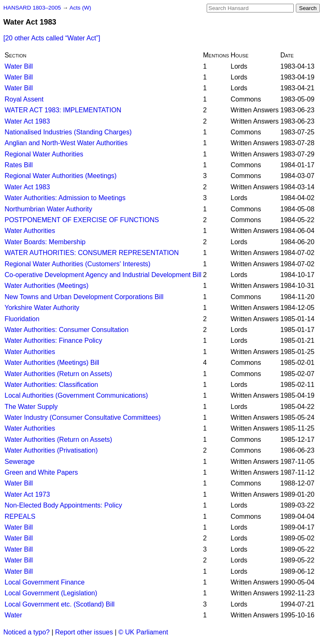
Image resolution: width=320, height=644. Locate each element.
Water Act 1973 (27, 494)
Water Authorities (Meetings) (46, 286)
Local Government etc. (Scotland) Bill (60, 604)
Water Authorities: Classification (51, 385)
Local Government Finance (45, 582)
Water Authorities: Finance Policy (53, 341)
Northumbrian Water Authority (48, 209)
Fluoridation (22, 319)
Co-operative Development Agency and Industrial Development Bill (103, 275)
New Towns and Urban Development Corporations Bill (84, 297)
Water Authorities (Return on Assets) (58, 374)
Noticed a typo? (26, 632)
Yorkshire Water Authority (42, 308)
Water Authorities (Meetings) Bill (52, 363)
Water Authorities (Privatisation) (51, 450)
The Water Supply (31, 407)
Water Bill (19, 66)
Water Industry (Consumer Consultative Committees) (83, 417)
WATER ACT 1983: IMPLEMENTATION (63, 110)
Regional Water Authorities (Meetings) (61, 176)
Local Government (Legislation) (51, 593)
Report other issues (84, 632)
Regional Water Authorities (44, 154)
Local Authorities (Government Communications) (76, 395)
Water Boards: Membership (45, 242)
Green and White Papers (41, 472)
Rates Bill (19, 165)
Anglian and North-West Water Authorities (66, 143)
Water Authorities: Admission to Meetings (65, 198)
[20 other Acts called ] (52, 38)
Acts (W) (80, 8)
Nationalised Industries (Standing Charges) (68, 132)
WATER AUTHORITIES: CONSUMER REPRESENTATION (92, 253)
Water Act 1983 (27, 121)
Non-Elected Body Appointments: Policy (63, 505)
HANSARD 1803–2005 (32, 8)
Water (13, 615)
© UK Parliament (143, 632)
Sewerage (20, 462)
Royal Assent (24, 99)
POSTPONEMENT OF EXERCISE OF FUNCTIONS (82, 220)
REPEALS (20, 516)
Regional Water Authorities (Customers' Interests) (77, 264)
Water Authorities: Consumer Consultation (66, 330)
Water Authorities (30, 231)
